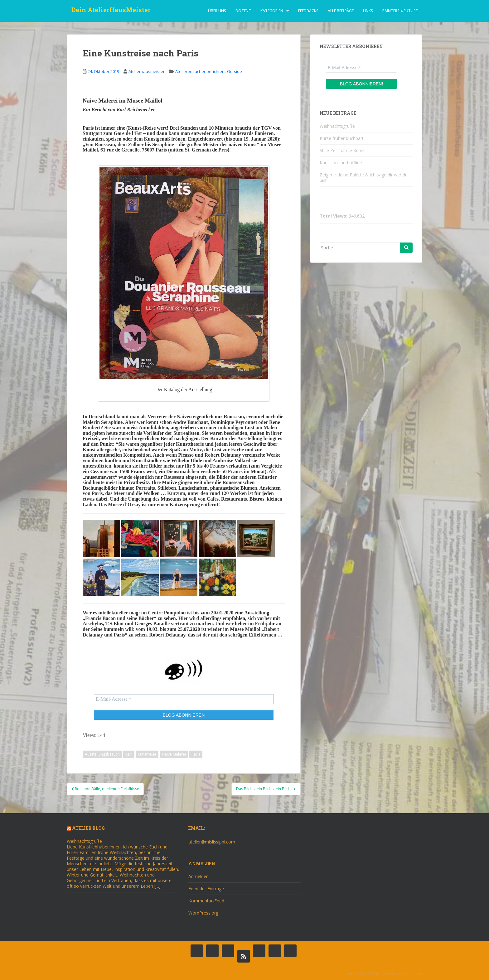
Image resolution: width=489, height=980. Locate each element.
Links (368, 11)
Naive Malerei (174, 754)
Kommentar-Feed (206, 901)
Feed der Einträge (206, 889)
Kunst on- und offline (341, 163)
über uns (217, 11)
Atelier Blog (88, 828)
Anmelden (199, 876)
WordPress (412, 973)
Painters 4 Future (400, 11)
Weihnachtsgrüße (337, 126)
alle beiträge (341, 11)
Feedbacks (308, 11)
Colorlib (372, 973)
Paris (196, 754)
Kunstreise (147, 754)
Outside (235, 71)
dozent (243, 11)
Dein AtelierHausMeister (111, 11)
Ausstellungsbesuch (102, 754)
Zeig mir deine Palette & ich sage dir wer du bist (364, 178)
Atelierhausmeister (147, 71)
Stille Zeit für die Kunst (342, 150)
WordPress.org (203, 913)
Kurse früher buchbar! (341, 138)
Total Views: (334, 216)
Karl (129, 754)
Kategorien (272, 11)
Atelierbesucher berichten (200, 71)
